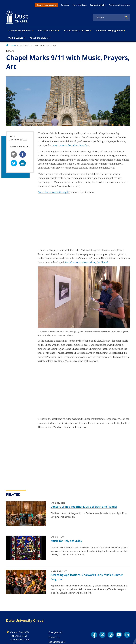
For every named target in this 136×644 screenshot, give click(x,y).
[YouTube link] (119, 635)
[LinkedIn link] (127, 635)
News (13, 45)
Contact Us (54, 637)
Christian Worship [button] (48, 31)
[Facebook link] (94, 635)
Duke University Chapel (25, 620)
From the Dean (80, 5)
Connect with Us (98, 5)
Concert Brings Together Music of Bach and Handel (84, 507)
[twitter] (14, 163)
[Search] (126, 18)
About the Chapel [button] (39, 38)
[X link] (102, 635)
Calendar (65, 5)
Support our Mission (46, 5)
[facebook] (23, 154)
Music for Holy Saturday (66, 541)
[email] (14, 154)
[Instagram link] (111, 635)
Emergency (54, 632)
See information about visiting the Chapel (86, 262)
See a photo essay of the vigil (53, 192)
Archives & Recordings (119, 5)
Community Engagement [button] (110, 31)
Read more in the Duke (70, 145)
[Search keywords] (108, 18)
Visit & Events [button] (16, 38)
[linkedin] (23, 163)
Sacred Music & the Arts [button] (77, 31)
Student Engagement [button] (20, 31)
